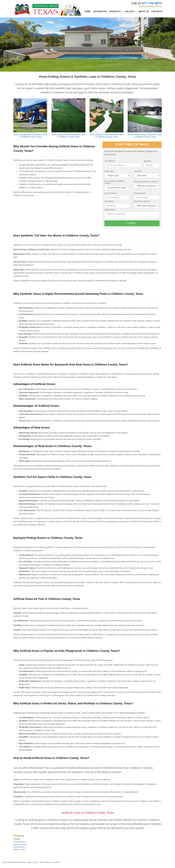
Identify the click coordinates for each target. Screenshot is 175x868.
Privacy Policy (32, 862)
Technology (100, 11)
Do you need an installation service (114, 182)
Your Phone (109, 201)
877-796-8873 (152, 3)
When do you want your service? (147, 182)
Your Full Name (110, 193)
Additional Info (110, 210)
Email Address (140, 193)
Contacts (157, 11)
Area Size (138, 171)
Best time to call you (142, 201)
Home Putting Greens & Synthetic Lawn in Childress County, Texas (30, 136)
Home (87, 11)
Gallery (131, 11)
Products (116, 11)
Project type (109, 171)
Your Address (110, 161)
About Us (144, 11)
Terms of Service (45, 862)
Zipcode (147, 161)
